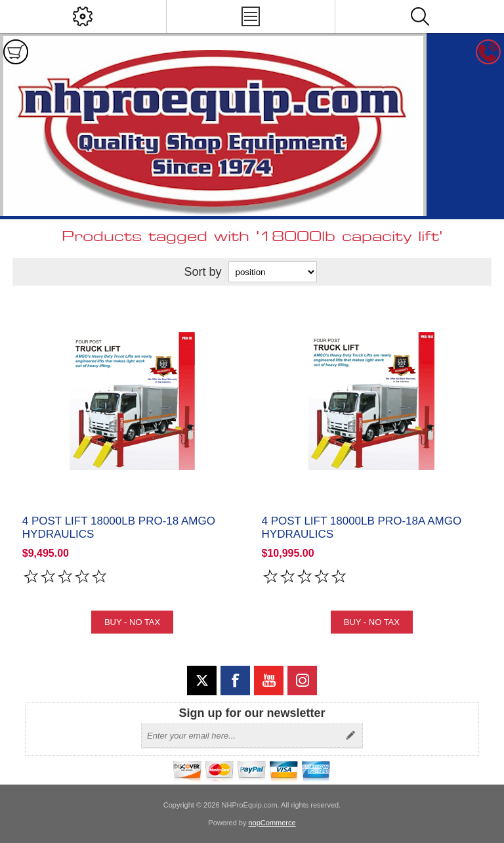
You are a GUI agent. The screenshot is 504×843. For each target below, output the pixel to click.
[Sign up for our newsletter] (240, 736)
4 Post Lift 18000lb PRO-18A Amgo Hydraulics (362, 528)
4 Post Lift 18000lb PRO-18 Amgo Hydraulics (119, 528)
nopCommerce (272, 823)
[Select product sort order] (273, 272)
